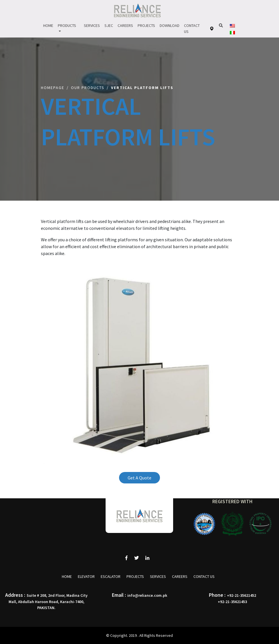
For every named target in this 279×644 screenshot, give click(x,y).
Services (92, 25)
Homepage (53, 88)
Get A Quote (139, 478)
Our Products (88, 88)
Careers (125, 25)
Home (48, 25)
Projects (146, 25)
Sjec (109, 25)
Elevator (86, 576)
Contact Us (192, 28)
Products (67, 25)
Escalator (111, 576)
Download (170, 25)
